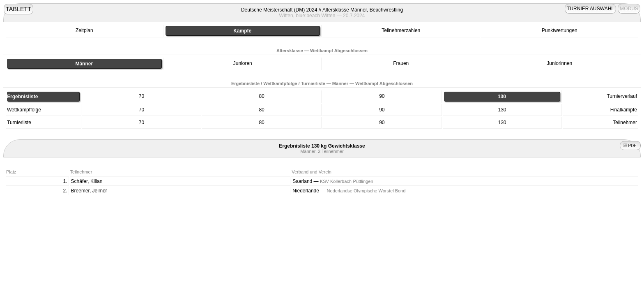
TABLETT (18, 9)
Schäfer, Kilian (87, 181)
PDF (630, 146)
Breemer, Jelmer (89, 191)
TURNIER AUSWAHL (590, 9)
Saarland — (333, 181)
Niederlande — (349, 191)
